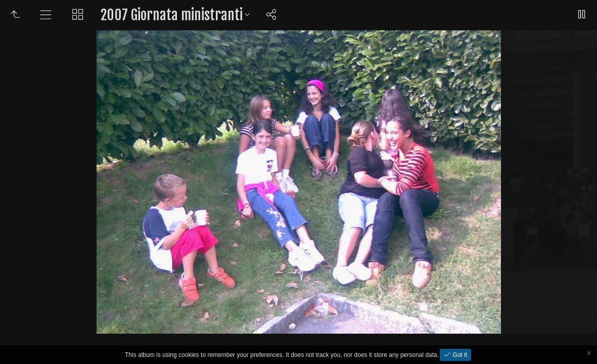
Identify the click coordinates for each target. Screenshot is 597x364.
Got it (459, 355)
